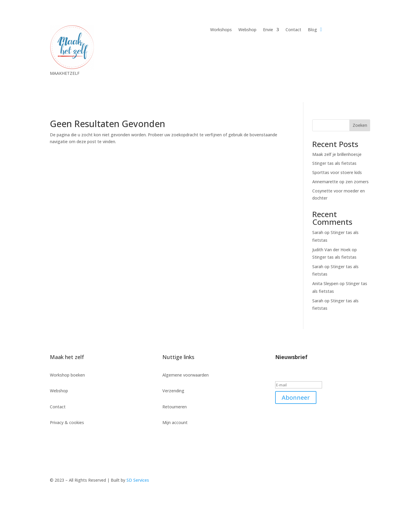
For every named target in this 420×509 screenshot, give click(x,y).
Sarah (318, 232)
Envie (268, 30)
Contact (293, 30)
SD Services (138, 480)
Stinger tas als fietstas (334, 163)
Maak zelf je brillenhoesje (337, 154)
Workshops (221, 30)
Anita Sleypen (325, 283)
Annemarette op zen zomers (340, 182)
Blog (312, 30)
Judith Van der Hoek (331, 250)
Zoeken (360, 125)
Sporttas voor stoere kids (337, 172)
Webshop (247, 30)
